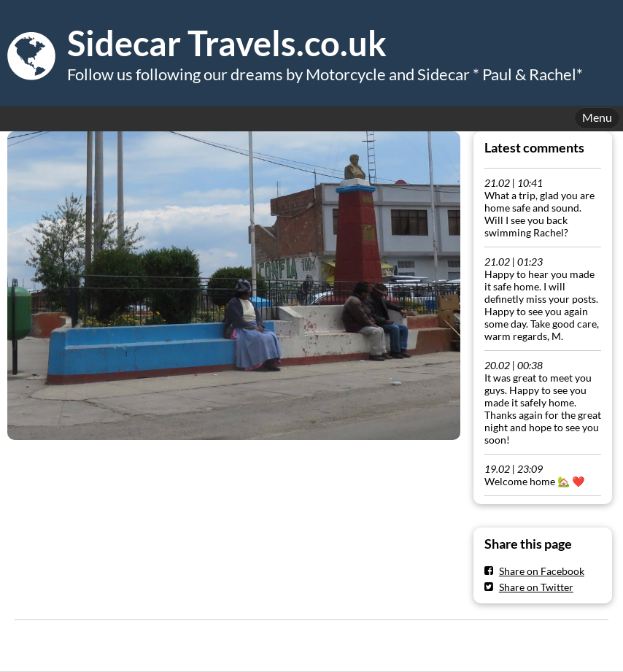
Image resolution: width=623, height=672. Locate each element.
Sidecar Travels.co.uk (227, 43)
